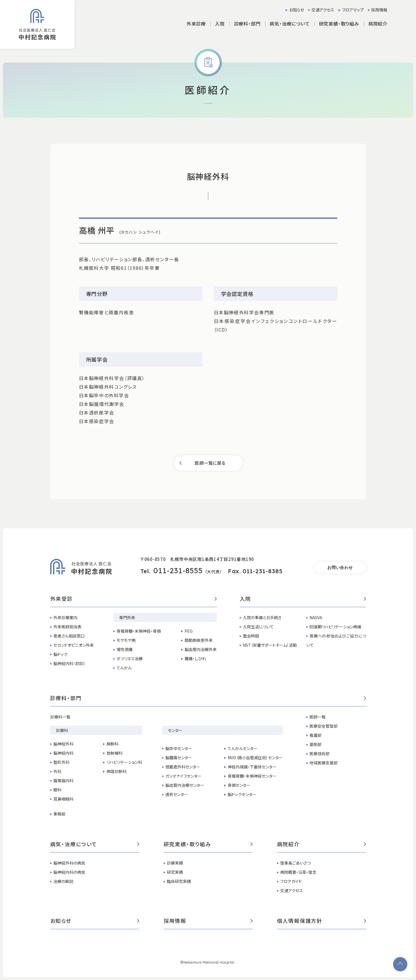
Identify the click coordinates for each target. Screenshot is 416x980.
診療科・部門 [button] (247, 24)
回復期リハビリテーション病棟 (335, 627)
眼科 (57, 790)
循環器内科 (63, 780)
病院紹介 (322, 845)
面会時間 (251, 636)
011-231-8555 (178, 571)
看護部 (316, 735)
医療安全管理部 (324, 726)
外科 (57, 771)
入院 (303, 599)
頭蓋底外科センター (183, 767)
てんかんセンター (243, 748)
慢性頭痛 (125, 649)
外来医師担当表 (67, 627)
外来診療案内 (65, 617)
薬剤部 (316, 744)
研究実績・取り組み (208, 845)
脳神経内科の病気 (69, 872)
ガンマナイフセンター (183, 776)
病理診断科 (117, 771)
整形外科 (61, 762)
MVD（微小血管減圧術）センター (255, 758)
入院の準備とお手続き (262, 617)
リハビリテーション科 (124, 762)
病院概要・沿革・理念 (298, 872)
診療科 (62, 730)
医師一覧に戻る (210, 463)
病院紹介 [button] (378, 24)
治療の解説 (63, 881)
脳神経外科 (63, 744)
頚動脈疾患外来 (199, 640)
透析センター (177, 794)
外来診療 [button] (196, 24)
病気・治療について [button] (290, 24)
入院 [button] (220, 24)
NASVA (316, 617)
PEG (189, 631)
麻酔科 (113, 744)
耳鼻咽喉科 (63, 799)
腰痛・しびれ (195, 659)
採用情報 (379, 10)
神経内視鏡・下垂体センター (252, 767)
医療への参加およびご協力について (336, 640)
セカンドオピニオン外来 (74, 645)
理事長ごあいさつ (295, 863)
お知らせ (297, 10)
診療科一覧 (60, 717)
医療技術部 (320, 754)
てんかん (124, 668)
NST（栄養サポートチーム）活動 (270, 645)
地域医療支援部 (324, 763)
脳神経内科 (63, 753)
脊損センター (239, 785)
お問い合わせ (340, 568)
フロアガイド (291, 881)
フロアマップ (353, 10)
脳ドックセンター (242, 794)
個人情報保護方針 (322, 921)
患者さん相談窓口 (69, 636)
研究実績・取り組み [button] (339, 24)
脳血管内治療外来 (201, 649)
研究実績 (175, 872)
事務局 (59, 814)
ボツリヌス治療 (130, 659)
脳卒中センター (179, 748)
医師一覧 (318, 717)
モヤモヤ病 (126, 640)
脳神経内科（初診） (69, 663)
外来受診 (133, 599)
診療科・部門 (208, 698)
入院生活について (258, 627)
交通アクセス (323, 10)
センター (175, 730)
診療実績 (175, 863)
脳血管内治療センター (185, 785)
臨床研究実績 (179, 881)
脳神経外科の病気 (69, 863)
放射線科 (115, 753)
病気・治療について (95, 845)
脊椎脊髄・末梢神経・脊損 (139, 631)
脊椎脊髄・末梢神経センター (252, 776)
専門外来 (127, 617)
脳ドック (60, 654)
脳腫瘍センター (179, 758)
